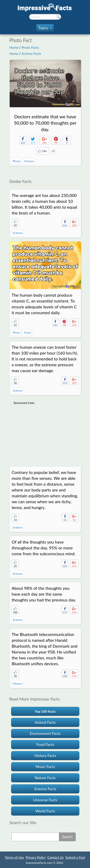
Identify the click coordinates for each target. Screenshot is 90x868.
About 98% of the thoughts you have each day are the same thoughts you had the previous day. (44, 594)
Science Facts (31, 53)
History (18, 684)
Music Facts (45, 767)
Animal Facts (45, 722)
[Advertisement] (45, 433)
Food (27, 333)
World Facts (45, 811)
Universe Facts (45, 800)
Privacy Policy (36, 857)
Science (29, 161)
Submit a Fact (75, 857)
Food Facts (45, 744)
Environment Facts (45, 733)
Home (14, 47)
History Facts (45, 756)
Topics (45, 29)
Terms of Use (14, 857)
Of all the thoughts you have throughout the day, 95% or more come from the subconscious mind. (44, 548)
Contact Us (56, 857)
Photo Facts (30, 47)
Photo (17, 161)
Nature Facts (45, 778)
